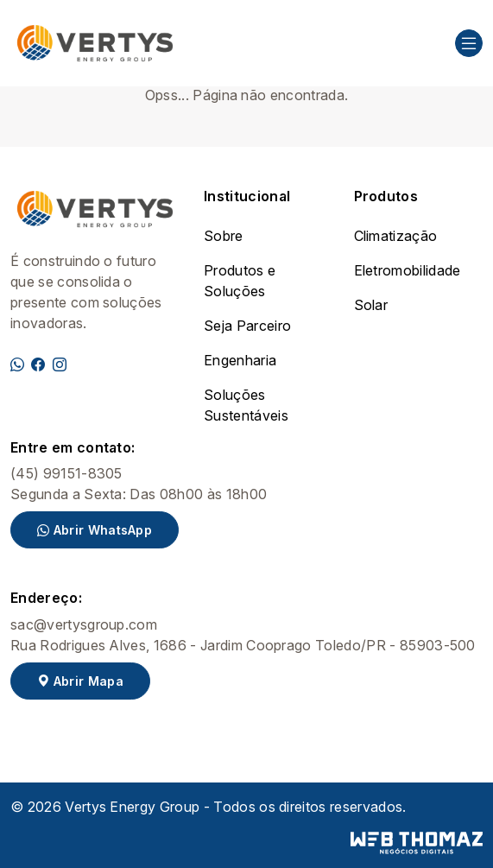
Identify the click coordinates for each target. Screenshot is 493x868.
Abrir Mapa (80, 681)
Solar (371, 305)
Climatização (396, 236)
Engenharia (240, 360)
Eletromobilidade (408, 270)
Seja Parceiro (247, 326)
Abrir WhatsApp (95, 530)
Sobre (224, 236)
